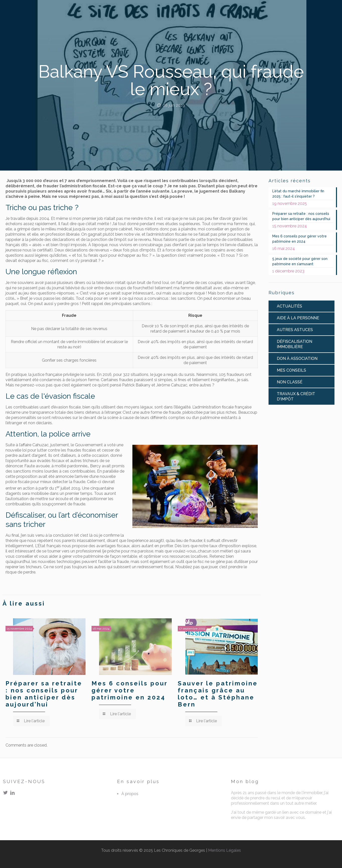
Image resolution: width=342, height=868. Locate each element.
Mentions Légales (225, 850)
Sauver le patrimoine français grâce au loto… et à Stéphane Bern (218, 694)
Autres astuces (295, 330)
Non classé (290, 382)
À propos (130, 794)
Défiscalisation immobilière (294, 344)
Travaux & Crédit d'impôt (296, 396)
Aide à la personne (298, 318)
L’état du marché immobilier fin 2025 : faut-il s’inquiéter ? (298, 194)
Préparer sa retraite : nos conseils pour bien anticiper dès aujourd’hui (44, 694)
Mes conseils (291, 370)
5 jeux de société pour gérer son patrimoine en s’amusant (300, 261)
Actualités (289, 306)
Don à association (297, 358)
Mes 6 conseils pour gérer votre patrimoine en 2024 (130, 690)
